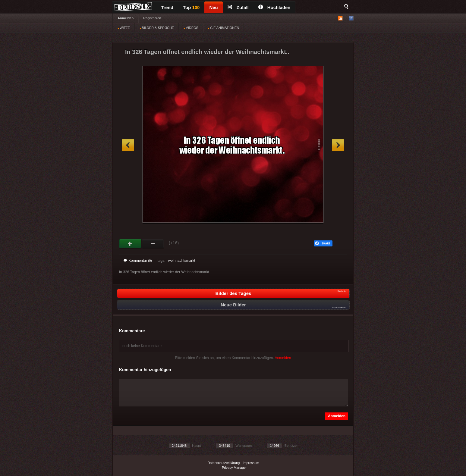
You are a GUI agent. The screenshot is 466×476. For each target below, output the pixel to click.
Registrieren (152, 18)
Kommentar (138, 261)
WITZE (124, 28)
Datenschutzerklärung (224, 463)
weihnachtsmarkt (182, 261)
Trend (167, 7)
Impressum (251, 463)
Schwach (153, 244)
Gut (130, 244)
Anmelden (126, 18)
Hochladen (274, 7)
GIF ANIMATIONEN (224, 28)
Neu (213, 7)
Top (191, 7)
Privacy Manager (234, 468)
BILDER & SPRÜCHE (157, 28)
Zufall (238, 7)
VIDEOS (191, 28)
